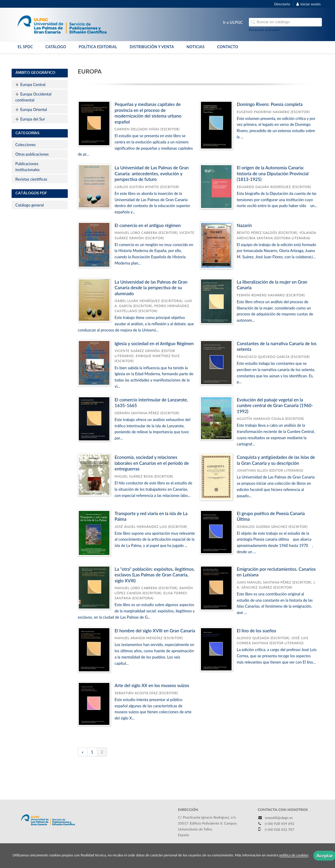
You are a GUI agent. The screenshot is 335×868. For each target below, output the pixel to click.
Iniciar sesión (309, 4)
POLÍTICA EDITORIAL (98, 47)
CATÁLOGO (56, 47)
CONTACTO (228, 47)
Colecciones (26, 145)
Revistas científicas (31, 179)
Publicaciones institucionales (28, 167)
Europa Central (30, 85)
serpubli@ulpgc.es (279, 818)
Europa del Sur (30, 119)
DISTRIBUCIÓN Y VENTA (152, 47)
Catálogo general (30, 205)
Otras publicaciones (32, 154)
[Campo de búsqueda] (285, 22)
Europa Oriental (31, 110)
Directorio (282, 4)
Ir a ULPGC (233, 22)
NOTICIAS (195, 47)
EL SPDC (25, 47)
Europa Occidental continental (33, 96)
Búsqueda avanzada (264, 30)
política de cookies (294, 855)
